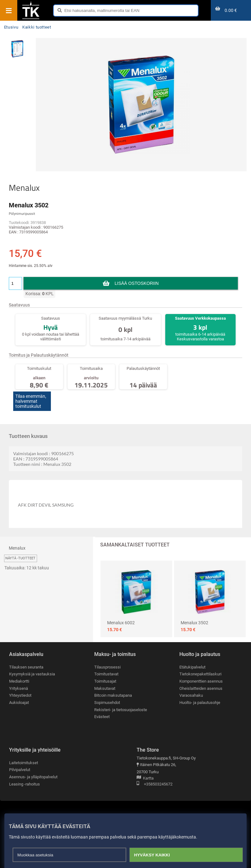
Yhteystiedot (20, 695)
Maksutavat (105, 688)
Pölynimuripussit (22, 214)
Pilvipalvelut (20, 770)
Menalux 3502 (194, 623)
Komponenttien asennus (201, 681)
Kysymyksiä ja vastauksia (32, 674)
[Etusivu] (31, 19)
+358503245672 (155, 784)
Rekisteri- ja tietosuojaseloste (121, 710)
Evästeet (102, 717)
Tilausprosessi (107, 667)
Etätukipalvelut (192, 667)
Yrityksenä (19, 688)
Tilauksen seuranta (26, 667)
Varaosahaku (191, 695)
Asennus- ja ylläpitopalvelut (33, 777)
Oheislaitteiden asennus (201, 688)
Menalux (24, 188)
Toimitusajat (105, 681)
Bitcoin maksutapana (113, 695)
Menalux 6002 (121, 623)
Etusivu (11, 27)
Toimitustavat (106, 674)
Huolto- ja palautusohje (200, 703)
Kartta (145, 778)
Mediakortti (19, 681)
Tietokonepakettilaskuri (200, 674)
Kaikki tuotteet (37, 27)
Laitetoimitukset (24, 763)
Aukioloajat (19, 703)
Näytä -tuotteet (20, 558)
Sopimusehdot (107, 703)
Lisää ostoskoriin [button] (137, 283)
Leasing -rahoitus (25, 784)
